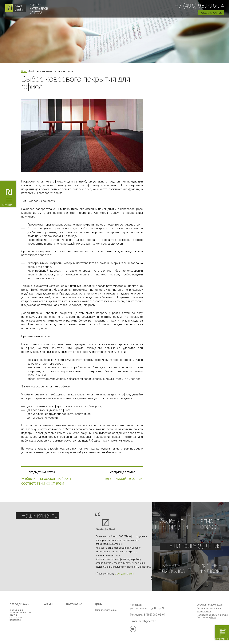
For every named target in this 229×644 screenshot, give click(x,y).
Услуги (48, 607)
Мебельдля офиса (172, 570)
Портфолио (74, 607)
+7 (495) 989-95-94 (200, 6)
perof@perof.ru (148, 624)
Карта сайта (204, 614)
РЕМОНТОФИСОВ (210, 525)
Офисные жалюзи (210, 570)
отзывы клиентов (20, 615)
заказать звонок (211, 13)
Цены (99, 607)
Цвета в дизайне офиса (122, 478)
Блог (24, 71)
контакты (15, 622)
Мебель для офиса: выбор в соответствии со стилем (46, 481)
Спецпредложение (106, 612)
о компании (16, 612)
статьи (14, 617)
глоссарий (16, 620)
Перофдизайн (20, 607)
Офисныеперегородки (171, 525)
